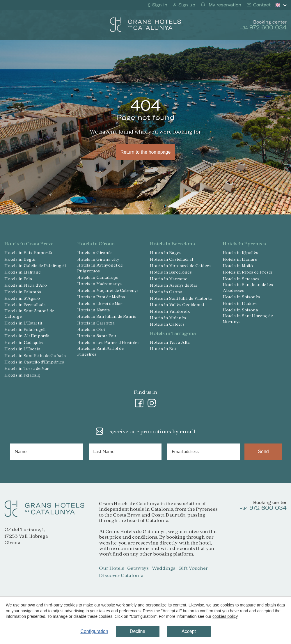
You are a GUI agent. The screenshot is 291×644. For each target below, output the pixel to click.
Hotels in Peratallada (25, 305)
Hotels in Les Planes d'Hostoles (108, 342)
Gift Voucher (193, 568)
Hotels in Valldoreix (170, 311)
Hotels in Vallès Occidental (177, 305)
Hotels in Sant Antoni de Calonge (29, 314)
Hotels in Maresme (169, 279)
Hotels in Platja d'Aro (26, 285)
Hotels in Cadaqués (24, 342)
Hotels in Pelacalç (22, 375)
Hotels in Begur (20, 259)
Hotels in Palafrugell (25, 329)
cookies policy (225, 616)
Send (263, 451)
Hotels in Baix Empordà (28, 252)
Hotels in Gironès (95, 252)
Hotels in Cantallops (98, 277)
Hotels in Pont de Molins (101, 297)
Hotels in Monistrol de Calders (180, 266)
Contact (261, 5)
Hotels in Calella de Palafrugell (35, 266)
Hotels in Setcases (241, 279)
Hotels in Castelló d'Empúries (34, 362)
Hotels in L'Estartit (23, 323)
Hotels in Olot (91, 329)
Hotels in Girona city (98, 259)
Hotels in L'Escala (22, 349)
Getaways (138, 568)
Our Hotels (112, 568)
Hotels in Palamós (23, 292)
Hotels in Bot (163, 348)
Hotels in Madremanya (100, 284)
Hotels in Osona (166, 292)
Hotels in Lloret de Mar (100, 303)
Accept (189, 631)
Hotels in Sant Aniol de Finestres (100, 351)
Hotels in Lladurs (240, 303)
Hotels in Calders (167, 324)
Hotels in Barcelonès (171, 272)
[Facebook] (139, 402)
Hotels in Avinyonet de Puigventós (100, 268)
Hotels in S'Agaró (22, 298)
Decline (137, 631)
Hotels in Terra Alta (170, 342)
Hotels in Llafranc (23, 272)
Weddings (164, 568)
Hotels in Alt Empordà (27, 336)
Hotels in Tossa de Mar (27, 368)
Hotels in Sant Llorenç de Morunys (248, 319)
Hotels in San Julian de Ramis (107, 316)
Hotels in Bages (166, 252)
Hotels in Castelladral (172, 259)
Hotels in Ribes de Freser (248, 272)
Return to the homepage (145, 152)
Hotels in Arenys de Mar (174, 285)
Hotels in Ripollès (240, 252)
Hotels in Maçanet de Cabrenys (108, 290)
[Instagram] (152, 402)
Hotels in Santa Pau (97, 336)
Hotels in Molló (238, 266)
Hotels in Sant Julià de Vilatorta (181, 298)
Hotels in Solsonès (241, 297)
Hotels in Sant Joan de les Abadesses (248, 287)
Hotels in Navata (94, 310)
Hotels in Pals (18, 279)
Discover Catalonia (121, 575)
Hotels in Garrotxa (96, 323)
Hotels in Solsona (240, 310)
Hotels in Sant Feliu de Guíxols (35, 355)
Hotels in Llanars (240, 259)
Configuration (94, 631)
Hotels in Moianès (168, 318)
